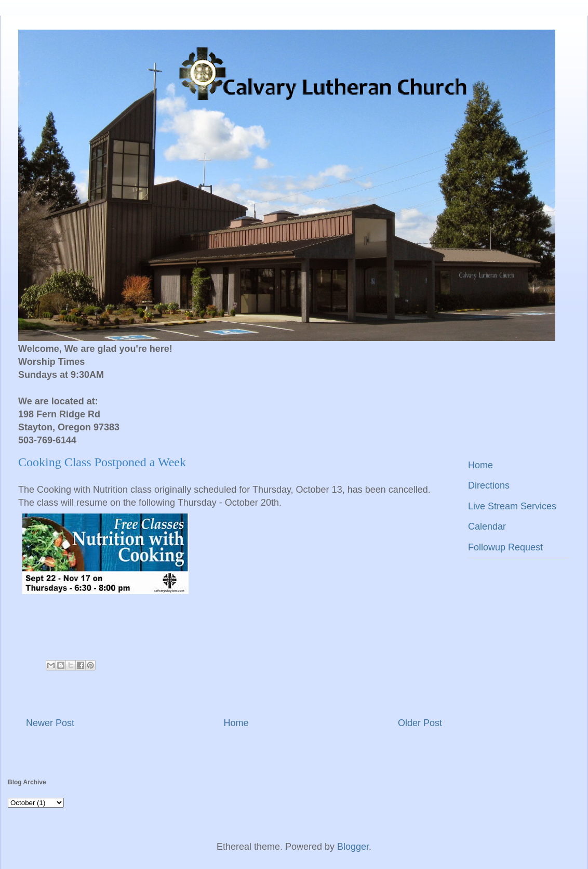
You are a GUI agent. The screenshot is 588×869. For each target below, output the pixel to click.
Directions (489, 485)
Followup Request (505, 547)
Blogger (353, 847)
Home (236, 723)
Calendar (487, 526)
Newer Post (50, 723)
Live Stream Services (512, 506)
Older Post (420, 723)
